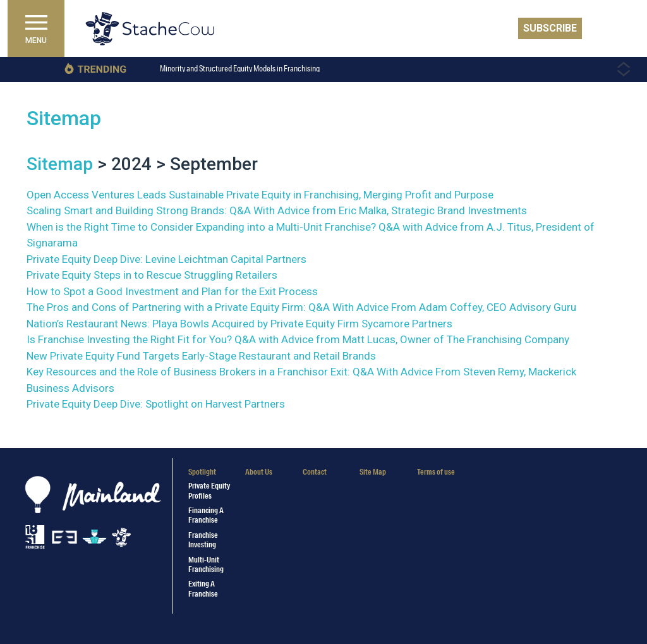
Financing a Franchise (206, 515)
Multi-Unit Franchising (206, 564)
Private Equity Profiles (209, 490)
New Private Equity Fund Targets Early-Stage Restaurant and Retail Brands (201, 356)
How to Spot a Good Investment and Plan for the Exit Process (172, 291)
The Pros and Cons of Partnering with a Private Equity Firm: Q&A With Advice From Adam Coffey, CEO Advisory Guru (301, 307)
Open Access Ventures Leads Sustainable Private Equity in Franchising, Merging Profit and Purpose (260, 195)
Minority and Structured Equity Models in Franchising (240, 69)
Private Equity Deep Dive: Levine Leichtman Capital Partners (166, 259)
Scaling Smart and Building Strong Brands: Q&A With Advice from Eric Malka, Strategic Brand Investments (277, 210)
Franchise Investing (203, 540)
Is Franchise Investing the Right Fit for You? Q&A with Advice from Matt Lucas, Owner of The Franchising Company (298, 339)
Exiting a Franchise (203, 588)
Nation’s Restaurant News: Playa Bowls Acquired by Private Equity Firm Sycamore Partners (239, 324)
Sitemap (64, 118)
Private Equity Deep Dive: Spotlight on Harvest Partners (156, 404)
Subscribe (550, 28)
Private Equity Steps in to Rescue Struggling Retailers (152, 275)
